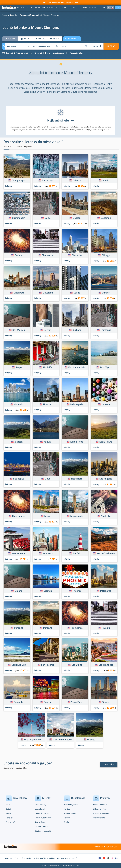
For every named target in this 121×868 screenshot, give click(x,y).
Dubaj (8, 809)
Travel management (101, 813)
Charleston (48, 255)
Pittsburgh (106, 591)
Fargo (19, 367)
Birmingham (19, 218)
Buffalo (19, 255)
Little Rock (77, 479)
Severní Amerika (10, 15)
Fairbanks (106, 330)
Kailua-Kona (77, 442)
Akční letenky (40, 804)
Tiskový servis (70, 813)
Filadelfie (48, 367)
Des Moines (19, 330)
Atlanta (77, 180)
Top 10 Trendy (41, 822)
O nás (66, 822)
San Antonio (48, 665)
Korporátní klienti (100, 804)
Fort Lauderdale (77, 367)
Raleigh (106, 628)
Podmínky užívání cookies (44, 858)
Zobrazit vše (11, 822)
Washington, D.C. (33, 739)
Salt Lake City (19, 665)
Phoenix (77, 591)
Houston (48, 404)
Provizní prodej (99, 818)
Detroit (48, 330)
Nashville (106, 516)
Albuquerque (19, 180)
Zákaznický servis (71, 804)
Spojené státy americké (31, 15)
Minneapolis (77, 516)
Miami (48, 516)
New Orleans (19, 553)
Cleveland (48, 293)
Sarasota (19, 702)
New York (48, 553)
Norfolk (77, 553)
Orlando (48, 591)
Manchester (19, 516)
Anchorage (48, 180)
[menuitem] (21, 8)
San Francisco (106, 665)
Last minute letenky (43, 818)
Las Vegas (19, 479)
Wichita (91, 739)
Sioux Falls (77, 702)
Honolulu (19, 404)
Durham (77, 330)
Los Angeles (106, 479)
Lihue (48, 479)
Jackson (106, 404)
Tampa (106, 702)
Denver (106, 293)
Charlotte (77, 255)
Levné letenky (41, 809)
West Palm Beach (62, 739)
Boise (48, 218)
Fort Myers (106, 367)
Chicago (106, 255)
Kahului (48, 442)
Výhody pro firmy (100, 809)
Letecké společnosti (43, 826)
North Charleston (106, 553)
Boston (77, 218)
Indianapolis (77, 404)
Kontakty (68, 809)
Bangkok (9, 818)
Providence (77, 628)
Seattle (48, 702)
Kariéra (67, 818)
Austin (106, 180)
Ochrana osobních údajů (67, 858)
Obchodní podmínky (23, 858)
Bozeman (106, 218)
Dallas (77, 293)
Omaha (19, 591)
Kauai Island (106, 442)
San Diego (77, 665)
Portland (19, 628)
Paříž (8, 804)
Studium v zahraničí (43, 831)
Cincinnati (19, 293)
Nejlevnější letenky (43, 813)
